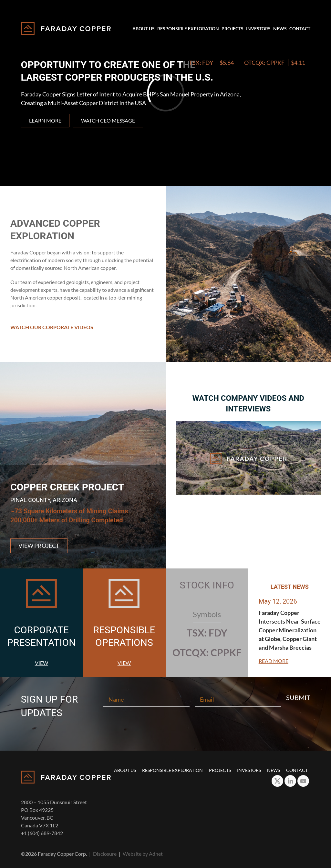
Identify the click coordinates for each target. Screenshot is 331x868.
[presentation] (166, 728)
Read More (274, 661)
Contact (300, 29)
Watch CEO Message (108, 120)
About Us (144, 29)
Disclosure (105, 854)
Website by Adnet (143, 854)
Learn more (45, 120)
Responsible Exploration (188, 29)
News (280, 29)
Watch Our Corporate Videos (52, 327)
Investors (258, 29)
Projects (233, 29)
